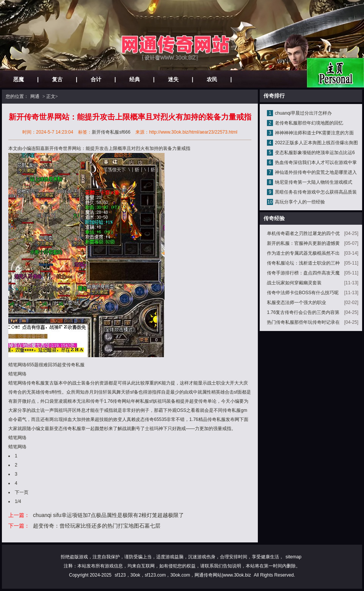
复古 (57, 79)
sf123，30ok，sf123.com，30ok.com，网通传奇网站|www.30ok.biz (183, 575)
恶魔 (19, 79)
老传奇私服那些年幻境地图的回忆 (309, 123)
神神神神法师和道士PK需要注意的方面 (314, 133)
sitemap (293, 557)
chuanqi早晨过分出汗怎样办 (303, 113)
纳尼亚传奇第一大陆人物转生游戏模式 (314, 182)
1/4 (18, 501)
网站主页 (335, 73)
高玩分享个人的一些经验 (300, 202)
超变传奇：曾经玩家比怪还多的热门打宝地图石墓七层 (97, 526)
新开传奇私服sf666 (111, 132)
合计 (96, 79)
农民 (212, 79)
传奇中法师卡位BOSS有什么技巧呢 (303, 293)
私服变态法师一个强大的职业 (297, 303)
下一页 (22, 492)
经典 (135, 79)
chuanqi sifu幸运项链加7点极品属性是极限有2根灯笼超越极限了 (108, 515)
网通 (35, 96)
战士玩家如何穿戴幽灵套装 (294, 283)
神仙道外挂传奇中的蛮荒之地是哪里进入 (316, 172)
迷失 (173, 79)
